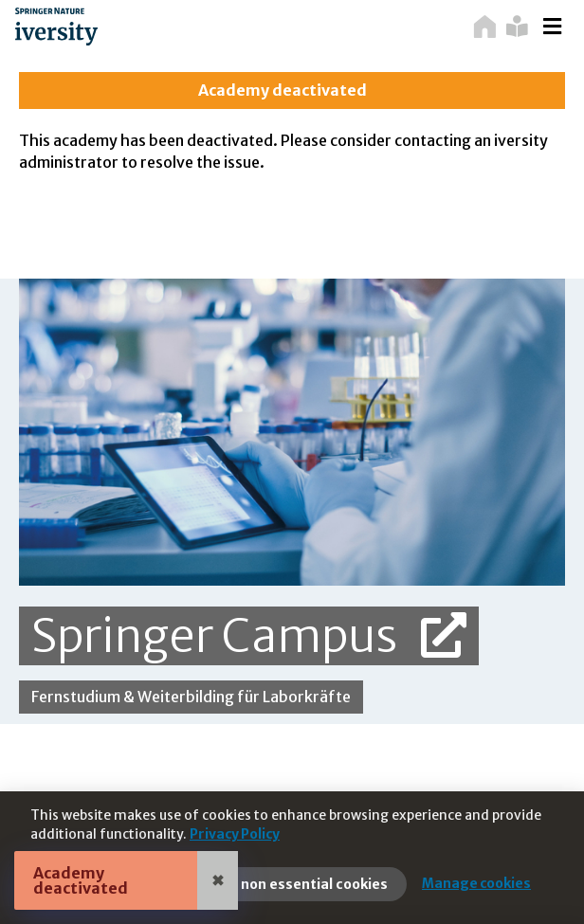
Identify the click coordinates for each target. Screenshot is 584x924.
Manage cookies (476, 883)
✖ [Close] (218, 880)
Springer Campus (249, 636)
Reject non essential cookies (291, 884)
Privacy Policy (235, 834)
